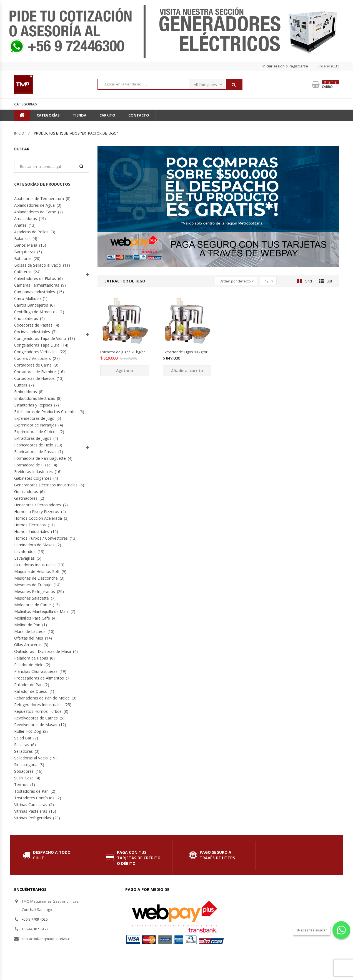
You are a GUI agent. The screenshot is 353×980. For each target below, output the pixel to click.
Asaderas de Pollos (31, 232)
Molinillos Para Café (32, 618)
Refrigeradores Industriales (38, 705)
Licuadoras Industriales (35, 565)
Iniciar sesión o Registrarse (285, 66)
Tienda (80, 115)
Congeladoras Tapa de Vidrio (40, 338)
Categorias (26, 104)
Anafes (20, 225)
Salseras (22, 745)
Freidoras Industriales (33, 472)
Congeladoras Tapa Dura (37, 345)
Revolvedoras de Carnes (36, 718)
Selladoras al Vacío (31, 758)
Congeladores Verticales (36, 352)
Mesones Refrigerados (35, 591)
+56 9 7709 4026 (35, 919)
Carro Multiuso (27, 298)
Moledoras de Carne (32, 605)
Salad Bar (23, 738)
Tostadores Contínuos (34, 798)
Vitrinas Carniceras (31, 805)
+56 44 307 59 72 (35, 929)
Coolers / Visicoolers (32, 358)
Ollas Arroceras (28, 645)
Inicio (19, 133)
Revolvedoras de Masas (36, 725)
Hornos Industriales (32, 531)
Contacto (139, 115)
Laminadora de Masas (34, 545)
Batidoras (23, 258)
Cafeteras (23, 272)
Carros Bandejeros (31, 305)
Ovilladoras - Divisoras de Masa (43, 651)
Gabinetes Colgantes (33, 478)
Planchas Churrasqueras (36, 671)
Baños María (26, 245)
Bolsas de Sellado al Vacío (38, 265)
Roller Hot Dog (28, 731)
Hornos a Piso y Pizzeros (37, 512)
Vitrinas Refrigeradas (33, 818)
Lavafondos (25, 551)
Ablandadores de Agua (34, 205)
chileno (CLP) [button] (328, 66)
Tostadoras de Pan (31, 791)
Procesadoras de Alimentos (39, 678)
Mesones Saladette (32, 598)
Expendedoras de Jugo (34, 418)
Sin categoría (26, 765)
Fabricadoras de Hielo (34, 445)
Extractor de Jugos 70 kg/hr (123, 352)
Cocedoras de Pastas (33, 325)
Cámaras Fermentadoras (37, 285)
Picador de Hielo (29, 665)
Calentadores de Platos (35, 278)
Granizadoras (26, 492)
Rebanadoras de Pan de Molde (42, 698)
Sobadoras (24, 771)
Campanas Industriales (35, 292)
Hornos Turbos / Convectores (41, 538)
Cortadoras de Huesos (34, 378)
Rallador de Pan (28, 685)
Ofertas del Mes (29, 638)
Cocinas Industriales (32, 332)
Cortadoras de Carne (33, 365)
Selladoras (23, 751)
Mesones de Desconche (36, 578)
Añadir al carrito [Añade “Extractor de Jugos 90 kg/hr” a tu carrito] (187, 371)
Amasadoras (26, 219)
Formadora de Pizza (32, 465)
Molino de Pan (27, 625)
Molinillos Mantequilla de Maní (41, 611)
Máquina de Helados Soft (37, 571)
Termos (21, 785)
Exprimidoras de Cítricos (36, 432)
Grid (305, 281)
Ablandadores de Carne (35, 212)
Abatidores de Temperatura (39, 199)
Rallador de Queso (31, 691)
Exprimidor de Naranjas (35, 425)
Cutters (21, 385)
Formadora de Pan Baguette (40, 458)
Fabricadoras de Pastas (35, 452)
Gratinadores (26, 498)
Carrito (107, 115)
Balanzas (22, 238)
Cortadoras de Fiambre (35, 372)
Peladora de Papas (31, 658)
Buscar (234, 85)
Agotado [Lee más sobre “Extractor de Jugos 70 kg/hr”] (125, 371)
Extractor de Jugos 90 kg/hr (185, 352)
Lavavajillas (24, 558)
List (326, 281)
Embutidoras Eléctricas (35, 398)
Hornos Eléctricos (30, 525)
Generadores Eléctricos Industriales (46, 485)
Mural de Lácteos (30, 631)
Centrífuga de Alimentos (36, 312)
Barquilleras (25, 252)
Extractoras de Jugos (33, 438)
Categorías (48, 115)
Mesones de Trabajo (33, 585)
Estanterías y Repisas (33, 405)
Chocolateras (26, 318)
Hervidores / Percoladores (38, 505)
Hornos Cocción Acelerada (38, 518)
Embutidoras (26, 392)
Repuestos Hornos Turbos (38, 711)
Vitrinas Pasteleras (31, 811)
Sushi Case (24, 778)
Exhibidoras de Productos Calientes (46, 412)
